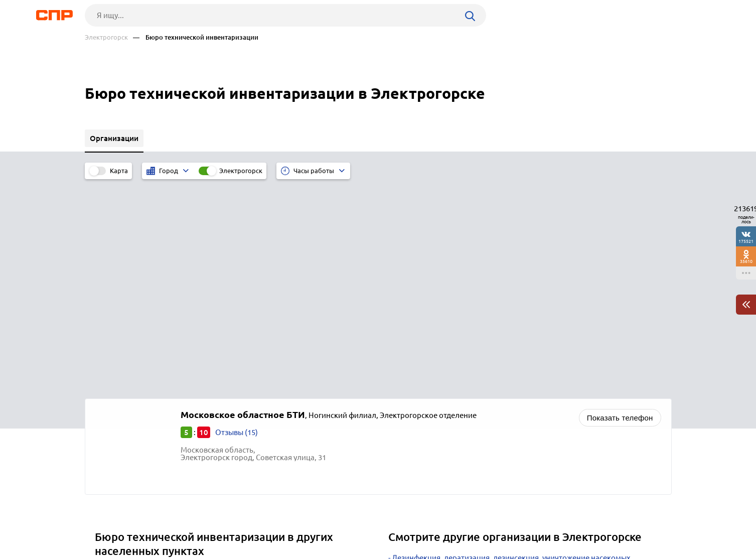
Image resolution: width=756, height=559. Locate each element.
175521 (746, 241)
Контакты (310, 522)
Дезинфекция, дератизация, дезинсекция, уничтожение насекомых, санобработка (510, 351)
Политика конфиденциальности (219, 551)
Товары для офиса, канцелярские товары (465, 392)
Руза (106, 411)
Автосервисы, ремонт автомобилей (455, 405)
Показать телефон (620, 207)
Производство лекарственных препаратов (467, 380)
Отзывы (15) (237, 222)
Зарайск (113, 386)
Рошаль (112, 374)
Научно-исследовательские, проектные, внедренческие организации (514, 367)
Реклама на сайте (237, 522)
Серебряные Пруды (133, 399)
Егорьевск (116, 361)
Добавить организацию (627, 521)
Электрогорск (106, 37)
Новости (166, 522)
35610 (746, 261)
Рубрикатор (103, 522)
